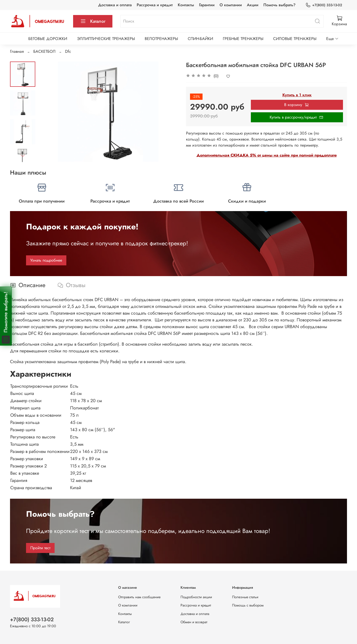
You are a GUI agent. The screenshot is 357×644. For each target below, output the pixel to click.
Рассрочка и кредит (155, 5)
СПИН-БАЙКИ (200, 39)
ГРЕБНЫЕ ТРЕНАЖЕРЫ (243, 39)
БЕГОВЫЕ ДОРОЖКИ (48, 39)
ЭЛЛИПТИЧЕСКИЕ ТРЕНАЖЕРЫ (106, 39)
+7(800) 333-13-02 (324, 5)
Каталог (93, 21)
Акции (253, 5)
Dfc (68, 51)
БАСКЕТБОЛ (44, 51)
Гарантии (207, 5)
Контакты (186, 5)
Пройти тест (40, 548)
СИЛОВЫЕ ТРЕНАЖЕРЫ (295, 39)
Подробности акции (196, 597)
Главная (17, 51)
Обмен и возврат (194, 622)
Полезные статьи (245, 597)
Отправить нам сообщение (139, 597)
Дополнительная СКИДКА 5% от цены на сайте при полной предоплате (267, 155)
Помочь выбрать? (279, 5)
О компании (231, 5)
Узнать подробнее (46, 260)
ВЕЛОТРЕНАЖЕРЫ (161, 39)
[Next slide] (23, 156)
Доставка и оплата (115, 5)
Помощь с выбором (248, 605)
